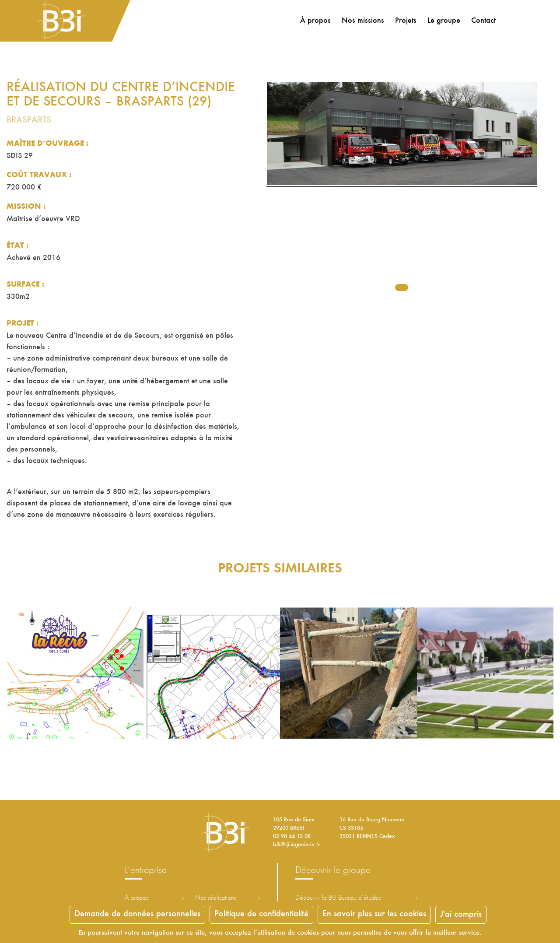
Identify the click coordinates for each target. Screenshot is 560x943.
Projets (404, 21)
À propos (314, 21)
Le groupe (443, 21)
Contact (482, 21)
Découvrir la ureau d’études (338, 898)
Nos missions (362, 21)
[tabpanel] (402, 190)
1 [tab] (402, 287)
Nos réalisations (216, 898)
